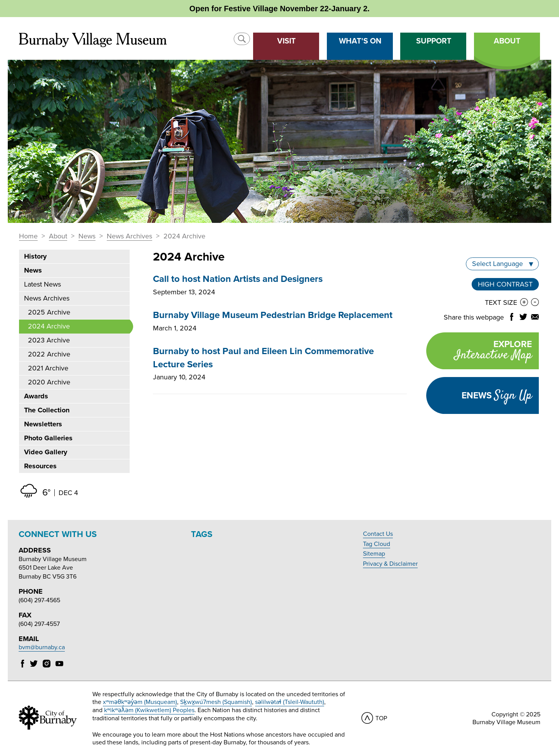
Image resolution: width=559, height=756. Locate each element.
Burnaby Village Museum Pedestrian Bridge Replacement (273, 315)
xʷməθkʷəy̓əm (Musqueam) (140, 702)
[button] (242, 39)
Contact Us (378, 534)
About (58, 236)
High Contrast (505, 284)
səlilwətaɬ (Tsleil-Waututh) (290, 702)
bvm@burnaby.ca (42, 647)
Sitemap (374, 554)
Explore (479, 352)
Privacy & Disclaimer (390, 564)
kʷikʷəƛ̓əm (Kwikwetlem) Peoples (149, 710)
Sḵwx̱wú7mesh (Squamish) (216, 702)
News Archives (129, 236)
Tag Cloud (377, 544)
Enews (497, 396)
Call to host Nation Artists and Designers (238, 279)
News (87, 236)
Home (28, 236)
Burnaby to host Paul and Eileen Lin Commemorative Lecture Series (263, 358)
